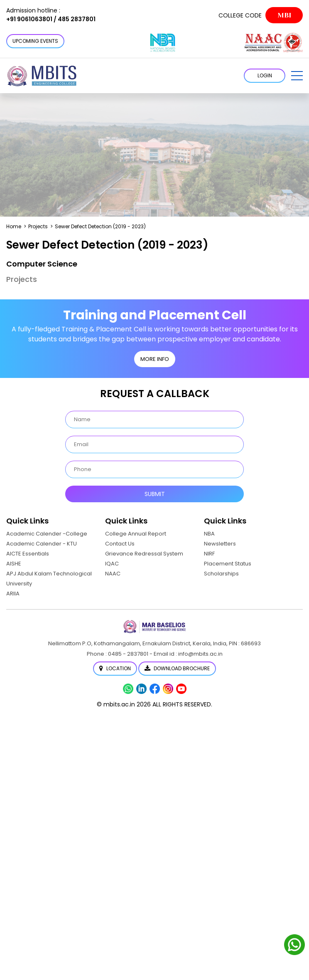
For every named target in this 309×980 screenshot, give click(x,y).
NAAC (113, 574)
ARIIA (13, 594)
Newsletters (220, 544)
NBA (209, 534)
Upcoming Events (35, 41)
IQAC (112, 564)
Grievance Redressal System (144, 554)
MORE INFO (155, 359)
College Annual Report (136, 534)
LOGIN (265, 75)
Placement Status (228, 564)
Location (115, 668)
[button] (297, 76)
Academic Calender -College (47, 534)
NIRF (209, 554)
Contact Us (120, 544)
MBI (284, 15)
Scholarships (221, 574)
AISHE (14, 564)
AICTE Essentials (28, 554)
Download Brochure (177, 668)
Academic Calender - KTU (42, 544)
